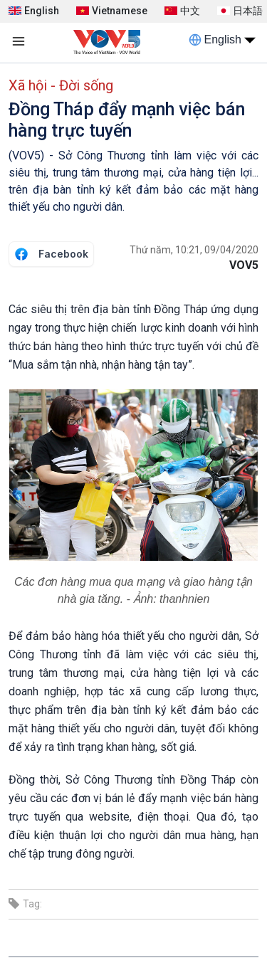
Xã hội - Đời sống (61, 85)
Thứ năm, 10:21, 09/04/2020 (194, 250)
